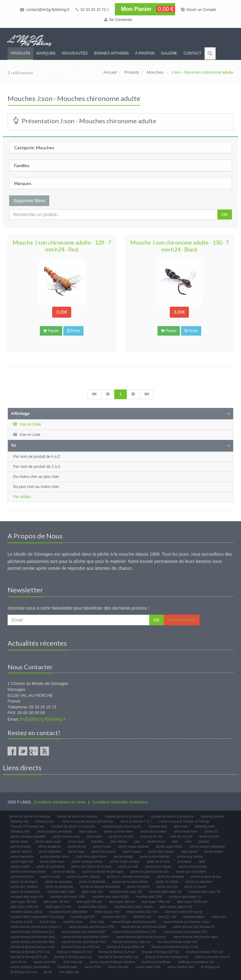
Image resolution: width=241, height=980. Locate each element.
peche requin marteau (134, 847)
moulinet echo (73, 922)
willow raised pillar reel (142, 912)
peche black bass (52, 862)
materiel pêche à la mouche (124, 816)
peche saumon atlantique (207, 847)
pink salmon (118, 842)
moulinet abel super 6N (27, 897)
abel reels (181, 826)
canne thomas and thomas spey (33, 937)
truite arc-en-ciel (181, 837)
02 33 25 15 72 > (92, 10)
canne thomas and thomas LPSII (91, 927)
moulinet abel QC (114, 917)
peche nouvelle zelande (84, 877)
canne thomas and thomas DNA (143, 927)
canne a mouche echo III (212, 957)
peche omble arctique (125, 862)
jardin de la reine (158, 862)
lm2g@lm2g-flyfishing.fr (43, 719)
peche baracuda (22, 857)
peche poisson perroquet (54, 832)
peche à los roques (158, 867)
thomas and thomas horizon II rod (175, 947)
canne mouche (118, 967)
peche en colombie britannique (128, 877)
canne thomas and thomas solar (134, 922)
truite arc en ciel (151, 837)
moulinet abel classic (93, 907)
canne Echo (93, 967)
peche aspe (76, 852)
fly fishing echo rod (24, 972)
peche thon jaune (104, 852)
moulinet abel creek (61, 892)
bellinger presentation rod (196, 962)
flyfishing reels (205, 826)
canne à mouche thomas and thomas (87, 821)
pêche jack (94, 837)
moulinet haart (67, 967)
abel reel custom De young (183, 912)
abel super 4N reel (56, 902)
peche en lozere (138, 887)
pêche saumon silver (119, 832)
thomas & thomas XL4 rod (117, 952)
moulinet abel (158, 826)
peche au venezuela (193, 867)
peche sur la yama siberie (131, 882)
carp (188, 842)
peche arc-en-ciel (121, 837)
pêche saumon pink (66, 837)
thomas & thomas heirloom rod (167, 957)
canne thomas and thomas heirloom (141, 937)
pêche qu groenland (50, 867)
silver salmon (88, 832)
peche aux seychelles (191, 872)
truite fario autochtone (91, 857)
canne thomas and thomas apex (195, 937)
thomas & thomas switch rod (119, 957)
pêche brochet (209, 837)
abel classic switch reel (176, 907)
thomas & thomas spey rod (73, 957)
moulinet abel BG (83, 917)
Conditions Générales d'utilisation (120, 802)
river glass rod (69, 972)
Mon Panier (145, 9)
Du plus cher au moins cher (36, 487)
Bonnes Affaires (111, 53)
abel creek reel (92, 892)
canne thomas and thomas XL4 (32, 932)
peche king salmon (190, 857)
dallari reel (219, 917)
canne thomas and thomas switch (86, 937)
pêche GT (212, 832)
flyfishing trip (19, 821)
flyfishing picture (212, 816)
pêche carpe (19, 842)
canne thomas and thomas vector (186, 922)
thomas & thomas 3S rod (74, 952)
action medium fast (181, 967)
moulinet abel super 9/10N (111, 897)
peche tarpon (132, 852)
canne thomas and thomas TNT (135, 932)
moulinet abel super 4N (165, 892)
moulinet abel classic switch (134, 907)
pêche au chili (128, 867)
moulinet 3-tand (21, 922)
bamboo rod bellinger (157, 962)
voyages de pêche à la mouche (172, 816)
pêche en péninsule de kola (150, 872)
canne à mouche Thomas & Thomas (184, 821)
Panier (51, 331)
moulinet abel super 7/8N (68, 897)
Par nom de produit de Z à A (37, 467)
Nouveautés (75, 53)
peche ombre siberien (155, 857)
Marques (46, 53)
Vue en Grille (27, 424)
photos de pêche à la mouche (30, 816)
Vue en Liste (27, 435)
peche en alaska (64, 872)
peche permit (77, 847)
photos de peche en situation (78, 816)
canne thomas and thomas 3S (194, 927)
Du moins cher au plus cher (36, 477)
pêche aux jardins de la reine (91, 867)
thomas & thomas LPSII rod (81, 947)
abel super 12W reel (25, 907)
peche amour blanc (153, 832)
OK (225, 215)
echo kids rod (73, 962)
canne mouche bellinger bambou (112, 962)
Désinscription (182, 620)
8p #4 (48, 972)
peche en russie (195, 887)
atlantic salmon (21, 852)
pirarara (204, 842)
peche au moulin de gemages (103, 872)
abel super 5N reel (89, 902)
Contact (193, 53)
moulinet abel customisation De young (37, 917)
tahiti (202, 862)
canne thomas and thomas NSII (84, 942)
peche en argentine (199, 882)
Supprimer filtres (29, 201)
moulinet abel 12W (149, 897)
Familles (22, 165)
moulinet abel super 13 (185, 897)
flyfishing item (45, 821)
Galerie (169, 53)
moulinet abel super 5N (204, 892)
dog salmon (189, 852)
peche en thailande (92, 882)
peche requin (102, 847)
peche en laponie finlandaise (100, 887)
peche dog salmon (161, 852)
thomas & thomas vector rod (177, 942)
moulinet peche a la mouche (122, 826)
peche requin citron (169, 847)
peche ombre (214, 852)
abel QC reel (167, 917)
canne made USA (148, 967)
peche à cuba (51, 877)
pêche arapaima (49, 847)
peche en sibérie (167, 882)
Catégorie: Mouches (34, 148)
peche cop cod (167, 887)
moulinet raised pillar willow (68, 912)
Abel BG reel (142, 917)
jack (137, 842)
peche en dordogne (24, 882)
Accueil (110, 72)
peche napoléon (50, 852)
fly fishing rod (210, 967)
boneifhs (97, 842)
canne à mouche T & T (136, 821)
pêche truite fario (186, 832)
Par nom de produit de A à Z (37, 457)
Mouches (155, 72)
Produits (20, 53)
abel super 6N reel (122, 902)
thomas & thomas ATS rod (29, 957)
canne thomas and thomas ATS (185, 932)
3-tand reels (48, 922)
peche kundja (123, 857)
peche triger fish (22, 862)
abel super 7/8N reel (156, 902)
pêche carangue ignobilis (28, 837)
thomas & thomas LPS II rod (30, 952)
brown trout (76, 842)
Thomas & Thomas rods (27, 826)
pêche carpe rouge (48, 842)
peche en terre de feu (206, 877)
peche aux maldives (24, 887)
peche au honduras (170, 877)
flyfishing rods (20, 832)
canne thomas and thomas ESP (83, 932)
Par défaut (22, 497)
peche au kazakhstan (26, 892)
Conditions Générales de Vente (60, 802)
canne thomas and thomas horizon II (36, 927)
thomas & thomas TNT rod (205, 952)
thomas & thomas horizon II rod (32, 947)
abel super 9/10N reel (192, 902)
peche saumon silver (55, 857)
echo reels (97, 922)
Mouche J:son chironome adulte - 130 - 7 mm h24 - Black (179, 246)
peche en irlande (22, 877)
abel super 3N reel (24, 902)
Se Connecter (118, 20)
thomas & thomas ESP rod (161, 952)
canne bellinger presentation (30, 967)
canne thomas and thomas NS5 (33, 942)
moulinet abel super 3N (126, 892)
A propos (145, 53)
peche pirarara (21, 847)
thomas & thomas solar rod (132, 942)
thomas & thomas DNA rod (126, 947)
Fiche (73, 331)
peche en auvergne (58, 882)
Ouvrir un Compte (199, 10)
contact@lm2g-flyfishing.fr (45, 10)
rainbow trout (156, 842)
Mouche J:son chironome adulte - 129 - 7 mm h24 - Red (62, 246)
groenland (184, 862)
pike (175, 842)
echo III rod (19, 962)
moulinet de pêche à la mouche (73, 826)
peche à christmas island (28, 872)
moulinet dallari (194, 917)
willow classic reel (107, 912)
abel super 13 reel (58, 907)
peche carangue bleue (87, 862)
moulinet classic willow (26, 912)
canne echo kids (45, 962)
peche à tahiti (20, 867)
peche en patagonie (59, 887)
